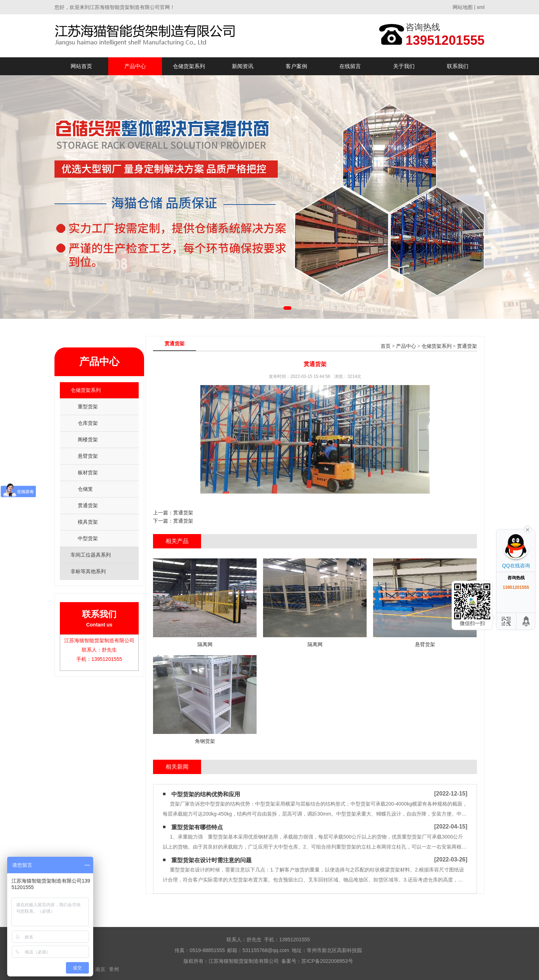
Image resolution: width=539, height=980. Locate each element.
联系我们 (458, 66)
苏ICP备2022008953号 (327, 961)
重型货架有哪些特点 (197, 827)
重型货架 (88, 407)
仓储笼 (85, 489)
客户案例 (296, 66)
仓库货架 (88, 423)
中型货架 (88, 538)
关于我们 (404, 66)
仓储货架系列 (189, 66)
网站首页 (81, 66)
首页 (386, 346)
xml (481, 7)
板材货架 (88, 472)
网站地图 (463, 7)
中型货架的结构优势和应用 (206, 794)
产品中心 (135, 66)
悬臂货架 (88, 456)
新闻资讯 (243, 66)
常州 (114, 969)
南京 (100, 969)
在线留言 (350, 66)
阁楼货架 (88, 439)
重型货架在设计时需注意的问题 (211, 860)
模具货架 (88, 522)
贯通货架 (88, 505)
